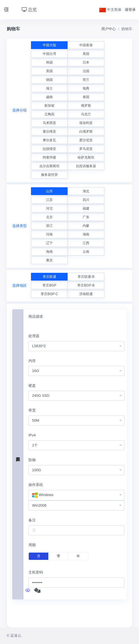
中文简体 (111, 10)
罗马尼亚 (86, 149)
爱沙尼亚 (86, 140)
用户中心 (109, 29)
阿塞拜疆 (49, 157)
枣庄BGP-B (86, 285)
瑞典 (86, 88)
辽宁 (49, 243)
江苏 (49, 200)
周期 (32, 545)
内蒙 (86, 226)
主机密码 (36, 572)
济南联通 (86, 294)
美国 (86, 54)
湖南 (86, 234)
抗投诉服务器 (86, 166)
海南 (49, 252)
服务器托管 (49, 175)
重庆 (49, 260)
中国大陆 (49, 45)
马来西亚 (49, 123)
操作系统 (36, 485)
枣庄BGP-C (49, 294)
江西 (86, 243)
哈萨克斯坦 (86, 157)
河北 (49, 208)
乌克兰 (86, 114)
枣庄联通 (49, 277)
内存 (32, 361)
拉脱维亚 (49, 149)
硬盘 (32, 386)
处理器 (34, 336)
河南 (49, 234)
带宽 (32, 410)
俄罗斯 (86, 106)
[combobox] (76, 346)
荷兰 (86, 80)
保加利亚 (86, 123)
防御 (32, 460)
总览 (29, 10)
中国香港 (86, 45)
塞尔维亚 (49, 132)
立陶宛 (49, 114)
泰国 (86, 97)
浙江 (49, 226)
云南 (86, 252)
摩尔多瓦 (49, 140)
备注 (32, 520)
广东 (86, 217)
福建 (86, 208)
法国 (86, 71)
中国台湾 (49, 54)
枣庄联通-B (86, 277)
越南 (49, 97)
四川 (86, 200)
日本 (86, 62)
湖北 (86, 191)
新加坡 (49, 106)
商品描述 (36, 316)
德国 (49, 80)
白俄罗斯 (86, 132)
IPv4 (32, 435)
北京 (49, 217)
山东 (49, 191)
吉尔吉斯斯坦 (49, 166)
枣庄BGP (49, 285)
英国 (49, 71)
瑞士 (49, 88)
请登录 (130, 10)
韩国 (49, 62)
